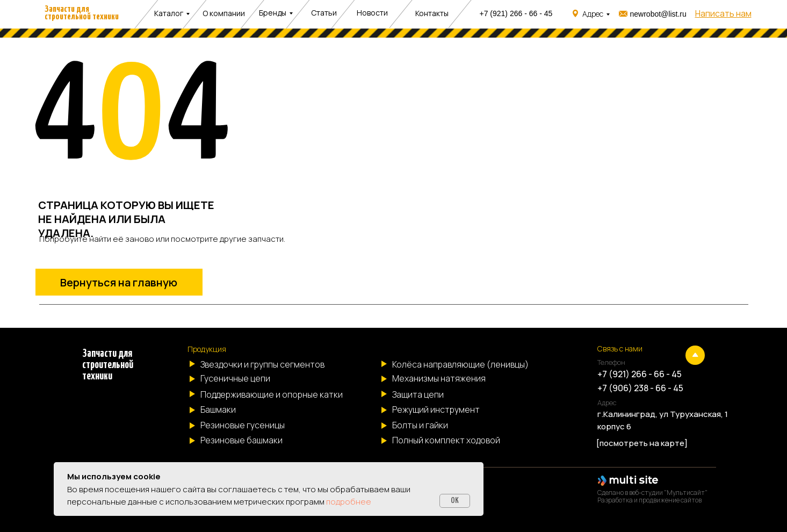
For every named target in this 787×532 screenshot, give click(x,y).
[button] (723, 13)
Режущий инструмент (436, 409)
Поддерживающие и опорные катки (272, 394)
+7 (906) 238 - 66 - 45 (640, 388)
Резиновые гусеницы (243, 425)
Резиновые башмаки (241, 440)
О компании (224, 13)
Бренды (273, 13)
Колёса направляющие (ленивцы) (460, 364)
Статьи (324, 13)
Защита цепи (418, 394)
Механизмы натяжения (439, 378)
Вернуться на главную (119, 282)
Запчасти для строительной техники (82, 13)
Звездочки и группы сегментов (262, 364)
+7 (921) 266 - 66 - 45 (516, 13)
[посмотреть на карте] (642, 443)
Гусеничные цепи (235, 378)
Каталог (169, 13)
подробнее (349, 502)
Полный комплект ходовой (446, 440)
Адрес (593, 14)
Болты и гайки (420, 425)
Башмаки (218, 409)
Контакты (432, 13)
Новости (372, 13)
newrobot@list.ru (658, 14)
